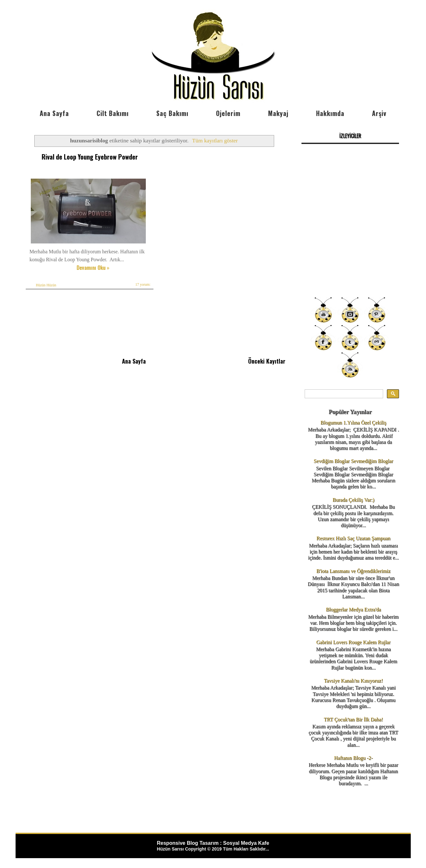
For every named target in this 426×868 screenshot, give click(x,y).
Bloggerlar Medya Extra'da (353, 609)
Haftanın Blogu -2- (354, 758)
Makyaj (278, 113)
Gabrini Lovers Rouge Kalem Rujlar (354, 642)
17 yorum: (143, 284)
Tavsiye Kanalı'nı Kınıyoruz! (354, 681)
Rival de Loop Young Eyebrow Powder (90, 156)
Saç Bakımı (172, 113)
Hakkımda (330, 113)
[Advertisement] (350, 248)
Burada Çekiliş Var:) (353, 500)
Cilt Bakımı (113, 113)
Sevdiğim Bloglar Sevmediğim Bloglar (353, 461)
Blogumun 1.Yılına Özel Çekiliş (353, 423)
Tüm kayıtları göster (215, 140)
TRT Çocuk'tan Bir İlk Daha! (353, 719)
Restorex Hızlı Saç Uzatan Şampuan (353, 538)
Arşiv (379, 113)
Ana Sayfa (54, 113)
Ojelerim (228, 113)
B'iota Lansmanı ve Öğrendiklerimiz (353, 571)
